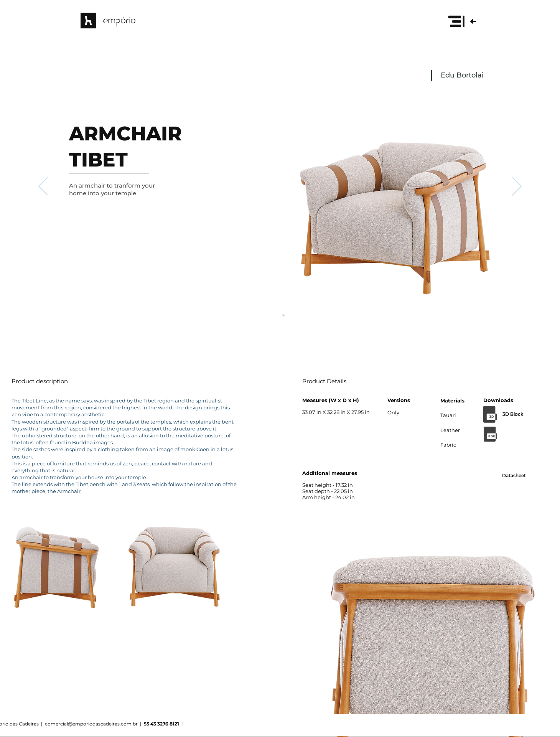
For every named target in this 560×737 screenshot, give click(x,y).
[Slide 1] (277, 315)
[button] (462, 21)
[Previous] (43, 187)
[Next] (517, 187)
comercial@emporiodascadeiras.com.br (91, 724)
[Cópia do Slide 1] (283, 315)
